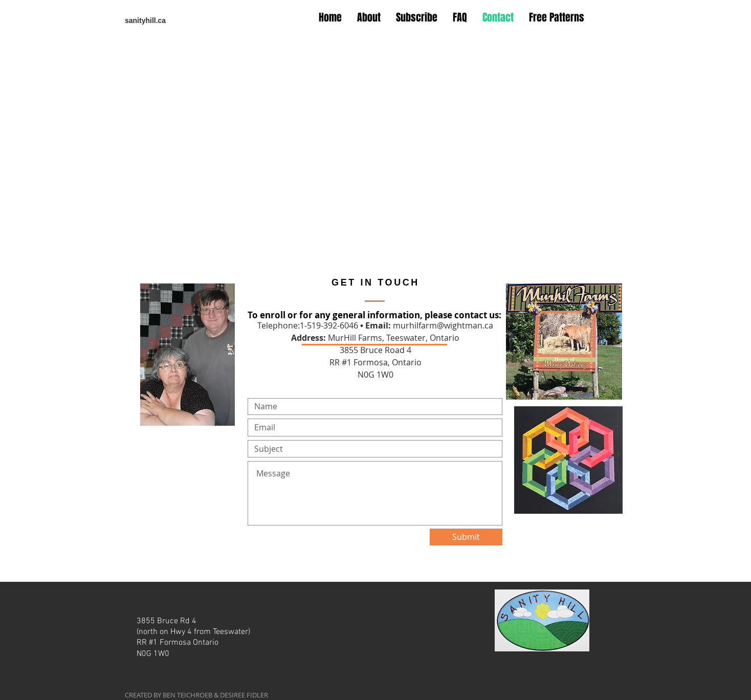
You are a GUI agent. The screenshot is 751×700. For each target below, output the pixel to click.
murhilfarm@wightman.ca (443, 325)
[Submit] (466, 537)
